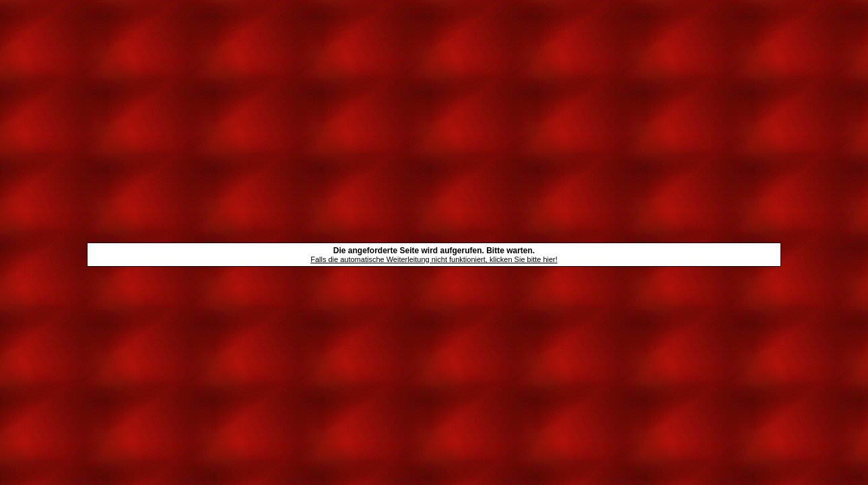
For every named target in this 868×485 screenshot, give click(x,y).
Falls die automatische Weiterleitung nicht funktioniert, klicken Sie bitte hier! (434, 259)
